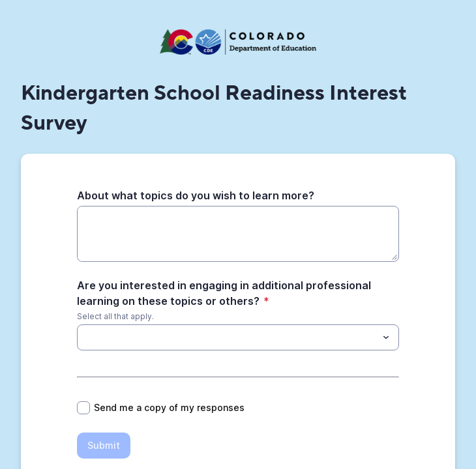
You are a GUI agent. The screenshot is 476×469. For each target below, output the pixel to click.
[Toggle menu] (386, 337)
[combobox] (238, 337)
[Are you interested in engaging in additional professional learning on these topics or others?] (85, 337)
